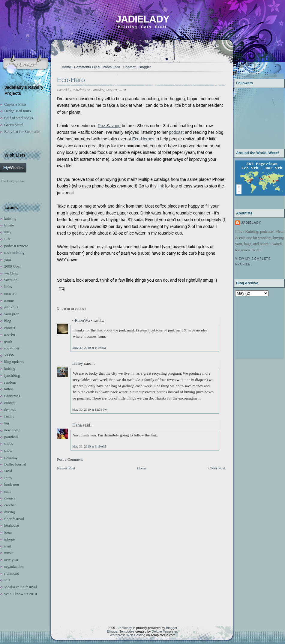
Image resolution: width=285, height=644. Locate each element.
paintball (11, 437)
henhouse (12, 525)
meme (9, 300)
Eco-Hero (71, 80)
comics (10, 498)
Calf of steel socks (19, 118)
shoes (9, 443)
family (9, 416)
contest (10, 328)
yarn (8, 259)
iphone (9, 539)
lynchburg (12, 375)
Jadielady (142, 19)
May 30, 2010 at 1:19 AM (89, 348)
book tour (12, 485)
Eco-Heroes (143, 139)
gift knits (11, 307)
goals (8, 341)
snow (8, 450)
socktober (12, 348)
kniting (10, 368)
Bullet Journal (15, 464)
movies (10, 334)
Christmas (12, 396)
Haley (78, 363)
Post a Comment (70, 459)
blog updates (14, 362)
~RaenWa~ (82, 320)
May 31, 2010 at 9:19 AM (89, 446)
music (9, 553)
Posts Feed (111, 67)
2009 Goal (12, 266)
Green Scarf (13, 125)
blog (8, 321)
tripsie (9, 225)
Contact (129, 67)
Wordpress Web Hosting (127, 635)
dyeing (9, 512)
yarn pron (12, 314)
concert (10, 294)
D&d (8, 471)
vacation (11, 280)
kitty (8, 232)
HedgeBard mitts (17, 111)
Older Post (217, 468)
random (10, 382)
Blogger (145, 67)
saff (7, 580)
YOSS (9, 355)
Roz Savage (109, 126)
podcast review (16, 246)
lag (7, 423)
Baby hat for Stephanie (22, 132)
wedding (11, 273)
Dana (77, 425)
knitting (10, 219)
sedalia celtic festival (21, 587)
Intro (8, 478)
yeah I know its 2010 (21, 594)
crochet (10, 505)
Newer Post (66, 468)
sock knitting (14, 252)
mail (8, 546)
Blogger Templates (121, 631)
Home (66, 67)
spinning (11, 457)
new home (12, 430)
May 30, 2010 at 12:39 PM (90, 409)
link (161, 186)
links (8, 287)
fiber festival (14, 519)
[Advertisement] (254, 327)
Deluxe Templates (165, 631)
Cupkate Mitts (15, 104)
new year (11, 560)
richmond (12, 573)
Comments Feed (87, 67)
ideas (8, 532)
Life (7, 239)
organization (14, 566)
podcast (176, 132)
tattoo (9, 389)
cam (7, 491)
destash (10, 410)
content (10, 403)
